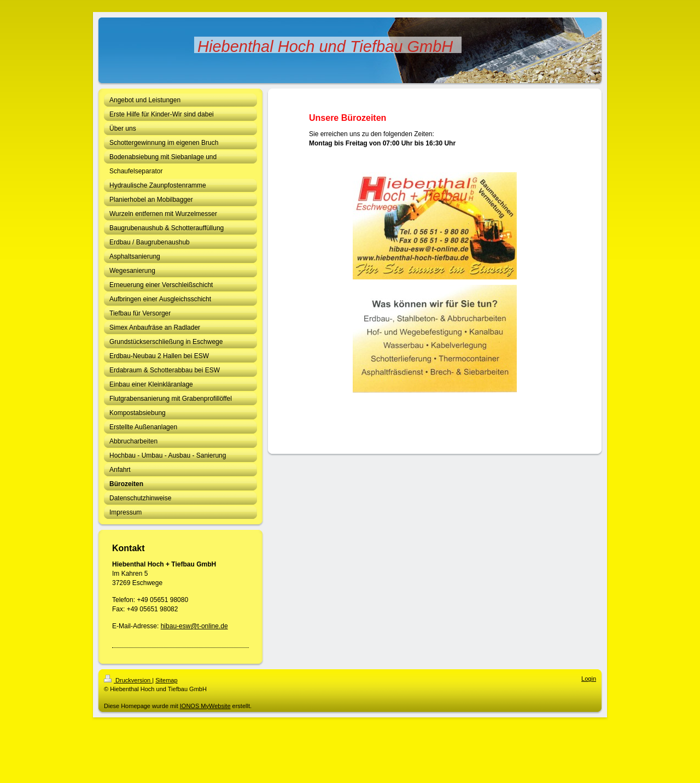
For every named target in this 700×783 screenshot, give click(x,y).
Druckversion (128, 680)
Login (589, 679)
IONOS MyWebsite (205, 706)
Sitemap (166, 680)
